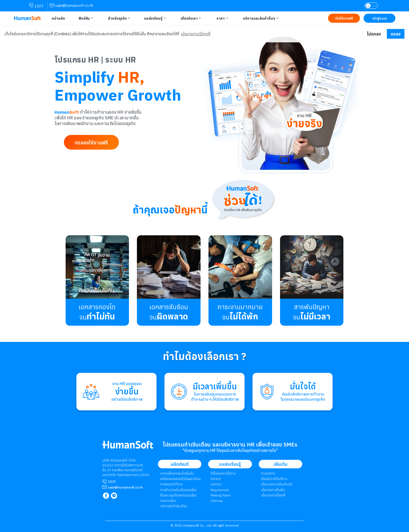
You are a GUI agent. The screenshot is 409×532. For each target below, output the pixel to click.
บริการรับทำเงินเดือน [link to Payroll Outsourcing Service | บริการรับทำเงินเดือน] (174, 506)
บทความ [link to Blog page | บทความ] (216, 484)
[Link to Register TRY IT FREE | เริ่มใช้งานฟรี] (344, 18)
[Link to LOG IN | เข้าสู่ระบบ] (379, 18)
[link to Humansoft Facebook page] (106, 496)
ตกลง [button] (396, 34)
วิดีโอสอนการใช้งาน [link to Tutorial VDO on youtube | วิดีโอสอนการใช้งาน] (223, 473)
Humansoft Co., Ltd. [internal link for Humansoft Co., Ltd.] (198, 525)
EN (374, 6)
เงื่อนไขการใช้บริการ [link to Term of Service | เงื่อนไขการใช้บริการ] (274, 479)
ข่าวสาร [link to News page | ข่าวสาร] (216, 479)
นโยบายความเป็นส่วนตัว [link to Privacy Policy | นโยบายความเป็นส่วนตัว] (277, 484)
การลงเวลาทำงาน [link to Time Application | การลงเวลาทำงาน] (172, 484)
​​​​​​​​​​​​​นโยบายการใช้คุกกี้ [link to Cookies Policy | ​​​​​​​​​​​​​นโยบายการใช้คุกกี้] (273, 495)
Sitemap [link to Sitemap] (217, 501)
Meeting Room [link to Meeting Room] (221, 495)
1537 (112, 482)
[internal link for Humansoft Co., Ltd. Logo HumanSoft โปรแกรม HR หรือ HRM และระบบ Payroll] (128, 447)
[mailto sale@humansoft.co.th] (125, 487)
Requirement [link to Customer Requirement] (220, 490)
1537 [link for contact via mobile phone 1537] (36, 6)
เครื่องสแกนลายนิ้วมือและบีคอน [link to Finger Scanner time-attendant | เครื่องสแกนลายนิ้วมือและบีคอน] (180, 479)
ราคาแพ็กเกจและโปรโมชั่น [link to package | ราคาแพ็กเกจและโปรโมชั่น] (177, 473)
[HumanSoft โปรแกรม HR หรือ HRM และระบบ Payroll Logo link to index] (27, 18)
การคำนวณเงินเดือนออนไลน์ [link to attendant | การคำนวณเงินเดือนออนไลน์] (178, 490)
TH (368, 6)
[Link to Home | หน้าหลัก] (58, 18)
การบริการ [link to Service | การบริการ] (268, 473)
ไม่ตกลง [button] (374, 34)
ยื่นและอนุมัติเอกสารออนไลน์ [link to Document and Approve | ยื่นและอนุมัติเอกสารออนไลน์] (178, 495)
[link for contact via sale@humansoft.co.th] (71, 6)
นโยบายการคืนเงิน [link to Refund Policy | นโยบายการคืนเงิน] (273, 490)
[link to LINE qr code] (115, 496)
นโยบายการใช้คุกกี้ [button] (196, 34)
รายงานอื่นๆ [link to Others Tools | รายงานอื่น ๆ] (168, 501)
